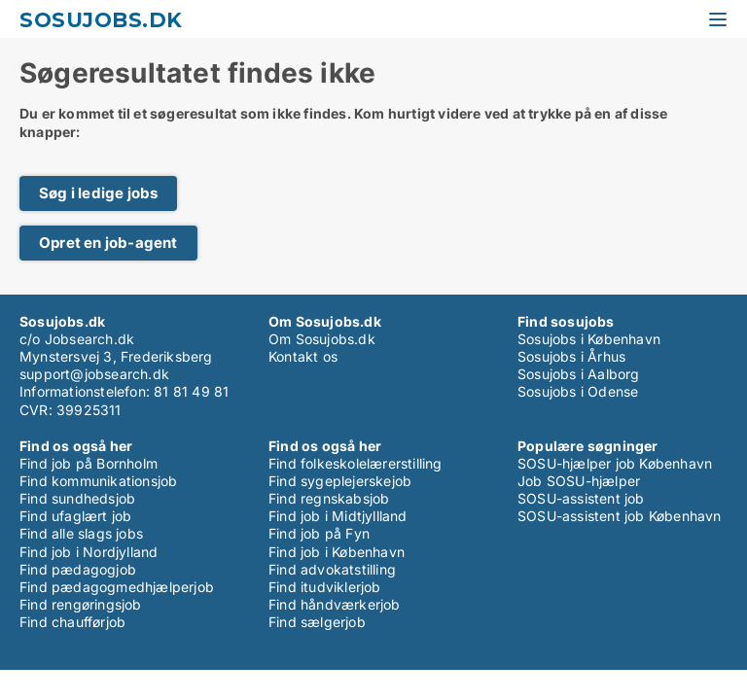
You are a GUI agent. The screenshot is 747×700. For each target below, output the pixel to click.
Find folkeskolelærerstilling (356, 463)
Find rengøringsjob (81, 604)
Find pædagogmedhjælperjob (117, 587)
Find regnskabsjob (329, 498)
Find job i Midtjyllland (338, 516)
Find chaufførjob (72, 622)
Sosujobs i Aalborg (579, 374)
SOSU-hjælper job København (615, 463)
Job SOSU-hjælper (579, 481)
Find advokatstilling (332, 569)
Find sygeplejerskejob (340, 481)
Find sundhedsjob (77, 498)
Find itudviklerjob (325, 587)
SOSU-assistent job (581, 498)
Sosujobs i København (589, 339)
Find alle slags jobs (81, 533)
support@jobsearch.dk (94, 374)
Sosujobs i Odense (578, 391)
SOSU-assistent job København (620, 516)
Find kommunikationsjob (98, 481)
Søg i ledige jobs (98, 193)
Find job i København (337, 552)
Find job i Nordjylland (89, 552)
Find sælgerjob (317, 622)
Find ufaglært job (75, 516)
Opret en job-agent (108, 243)
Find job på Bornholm (89, 463)
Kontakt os (303, 356)
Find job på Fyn (319, 533)
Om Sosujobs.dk (322, 339)
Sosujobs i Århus (571, 356)
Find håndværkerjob (335, 604)
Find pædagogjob (78, 569)
